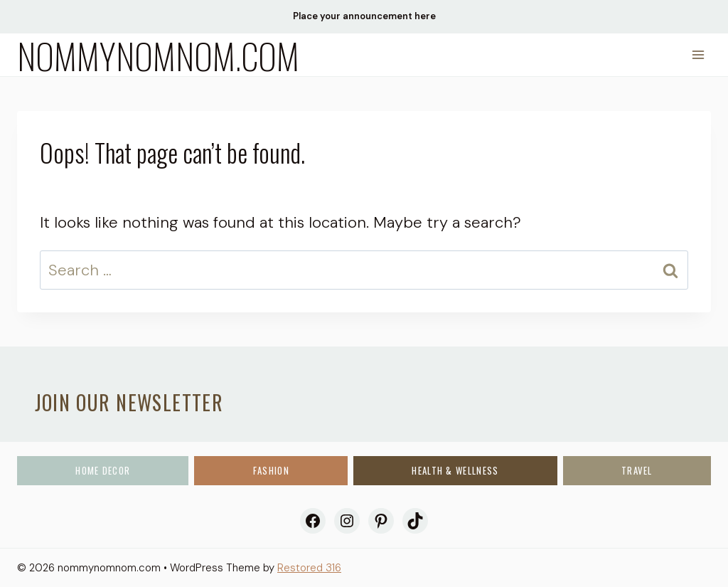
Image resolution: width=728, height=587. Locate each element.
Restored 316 (309, 568)
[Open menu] (698, 54)
